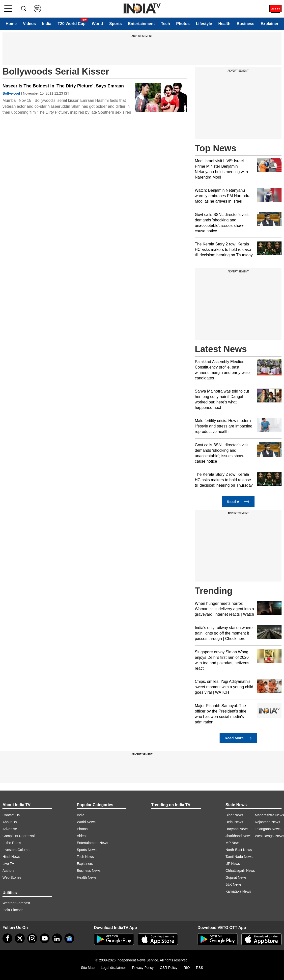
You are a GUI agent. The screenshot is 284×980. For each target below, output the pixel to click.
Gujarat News (236, 877)
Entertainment (142, 24)
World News (86, 822)
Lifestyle (204, 24)
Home (11, 24)
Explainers (85, 864)
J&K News (234, 884)
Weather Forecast (16, 903)
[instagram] (32, 938)
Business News (89, 871)
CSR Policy (169, 968)
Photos (183, 24)
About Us (10, 822)
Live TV (8, 864)
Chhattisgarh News (240, 871)
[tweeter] (20, 938)
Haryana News (237, 829)
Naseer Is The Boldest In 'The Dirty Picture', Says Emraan (63, 86)
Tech (166, 24)
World (97, 24)
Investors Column (16, 850)
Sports (116, 24)
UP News (233, 864)
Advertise (10, 829)
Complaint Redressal (19, 836)
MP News (233, 843)
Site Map (88, 968)
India (47, 24)
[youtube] (45, 938)
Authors (8, 871)
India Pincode (13, 910)
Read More (238, 738)
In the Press (12, 843)
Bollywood (11, 93)
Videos (29, 24)
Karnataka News (238, 891)
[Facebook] (7, 938)
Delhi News (234, 822)
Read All (238, 502)
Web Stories (12, 877)
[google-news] (69, 938)
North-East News (239, 850)
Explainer (269, 24)
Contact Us (11, 815)
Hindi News (11, 857)
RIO (187, 968)
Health (224, 24)
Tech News (85, 857)
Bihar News (234, 815)
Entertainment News (92, 843)
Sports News (87, 850)
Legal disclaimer (113, 968)
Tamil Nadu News (239, 857)
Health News (87, 877)
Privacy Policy (143, 968)
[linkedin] (57, 938)
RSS (200, 968)
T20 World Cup (72, 24)
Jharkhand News (238, 836)
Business (245, 24)
